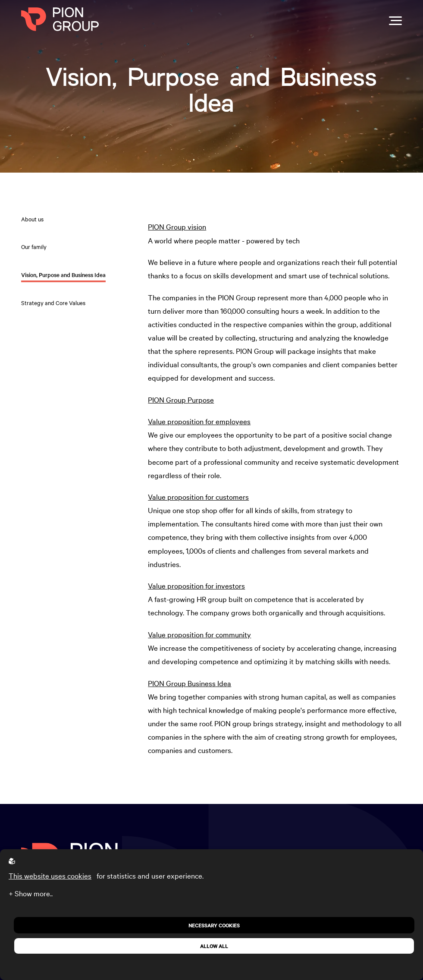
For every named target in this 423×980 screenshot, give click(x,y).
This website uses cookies (50, 875)
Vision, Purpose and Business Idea (63, 275)
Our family (34, 246)
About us (32, 219)
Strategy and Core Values (53, 303)
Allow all (214, 946)
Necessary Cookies (214, 925)
